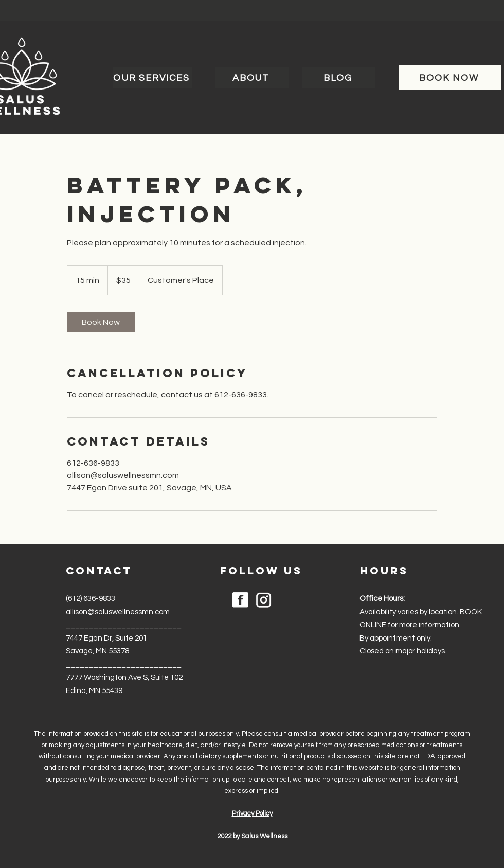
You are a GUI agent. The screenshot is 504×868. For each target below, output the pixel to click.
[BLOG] (339, 78)
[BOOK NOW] (450, 78)
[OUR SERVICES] (152, 78)
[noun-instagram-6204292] (264, 600)
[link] (101, 322)
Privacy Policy (252, 813)
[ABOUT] (252, 78)
